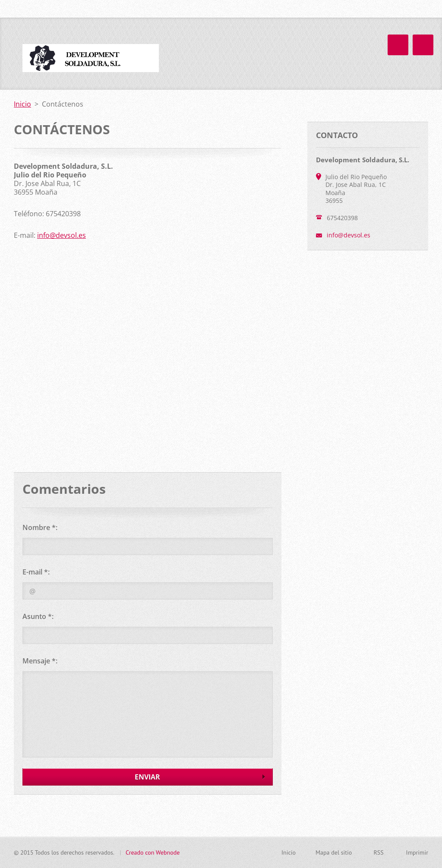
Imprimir (417, 852)
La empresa (310, 51)
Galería (409, 51)
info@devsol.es (62, 235)
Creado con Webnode (153, 852)
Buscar (421, 9)
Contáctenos (363, 51)
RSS (378, 852)
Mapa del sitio (334, 852)
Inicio (267, 51)
